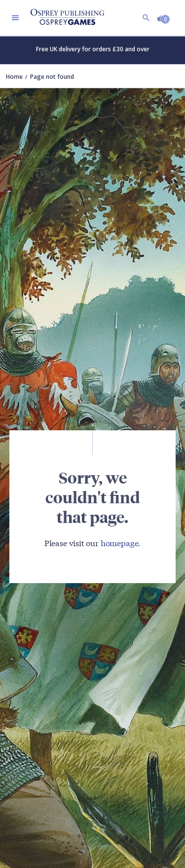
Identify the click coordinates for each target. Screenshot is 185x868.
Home (14, 77)
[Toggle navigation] (15, 18)
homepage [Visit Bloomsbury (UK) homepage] (120, 542)
